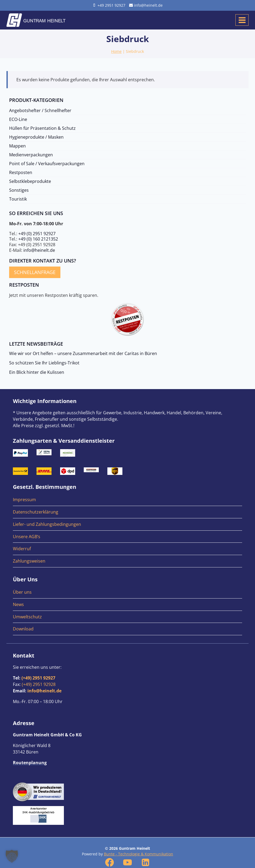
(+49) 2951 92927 (38, 678)
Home (116, 51)
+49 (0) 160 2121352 (38, 239)
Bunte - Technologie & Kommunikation (139, 854)
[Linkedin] (145, 862)
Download (23, 629)
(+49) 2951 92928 (39, 684)
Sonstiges (19, 190)
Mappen (17, 146)
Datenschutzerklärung (36, 512)
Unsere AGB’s (27, 537)
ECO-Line (18, 119)
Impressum (24, 500)
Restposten (21, 172)
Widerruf (22, 549)
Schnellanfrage (35, 272)
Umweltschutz (27, 617)
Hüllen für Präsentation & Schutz (42, 128)
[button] (12, 856)
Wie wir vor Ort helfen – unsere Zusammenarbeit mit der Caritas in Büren (83, 353)
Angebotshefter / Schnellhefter (40, 110)
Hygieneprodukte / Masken (36, 137)
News (18, 604)
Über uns (22, 592)
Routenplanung (30, 763)
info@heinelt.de (39, 250)
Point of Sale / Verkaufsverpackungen (47, 164)
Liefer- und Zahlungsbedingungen (47, 524)
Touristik (18, 199)
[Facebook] (110, 862)
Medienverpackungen (31, 155)
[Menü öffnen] (242, 20)
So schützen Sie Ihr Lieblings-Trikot (44, 363)
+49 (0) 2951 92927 (37, 234)
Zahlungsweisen (29, 561)
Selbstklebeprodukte (30, 181)
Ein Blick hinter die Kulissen (37, 372)
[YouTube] (127, 862)
